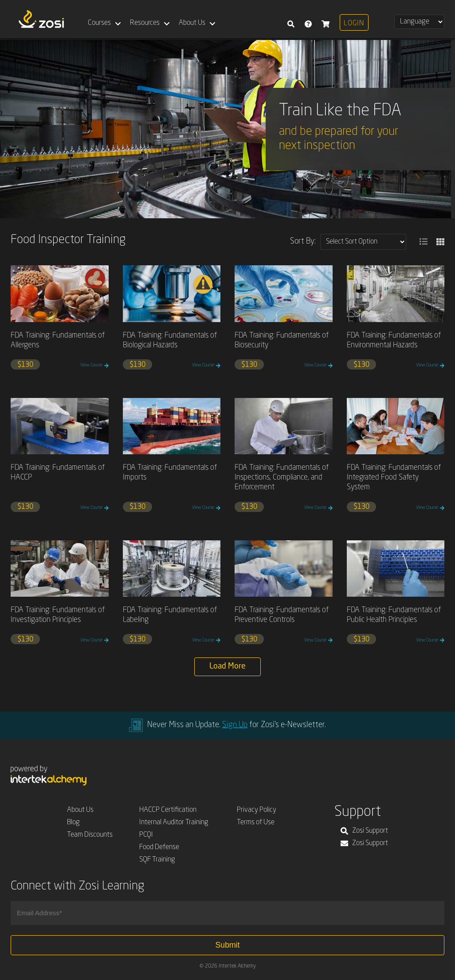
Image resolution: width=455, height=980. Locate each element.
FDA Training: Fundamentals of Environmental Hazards (394, 340)
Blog (73, 823)
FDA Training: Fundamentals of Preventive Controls (282, 615)
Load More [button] (227, 666)
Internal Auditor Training (174, 823)
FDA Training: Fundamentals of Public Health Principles (394, 615)
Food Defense (159, 847)
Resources (145, 23)
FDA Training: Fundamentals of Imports (170, 473)
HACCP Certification (168, 810)
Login (354, 24)
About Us (192, 23)
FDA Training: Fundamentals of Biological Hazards (170, 340)
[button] (424, 242)
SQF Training (157, 860)
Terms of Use (256, 823)
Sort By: (303, 241)
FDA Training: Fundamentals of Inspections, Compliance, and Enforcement (282, 478)
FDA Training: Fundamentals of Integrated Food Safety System (394, 478)
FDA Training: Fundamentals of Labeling (170, 615)
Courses (99, 23)
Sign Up (235, 725)
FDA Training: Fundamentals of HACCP (58, 473)
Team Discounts (90, 835)
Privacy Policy (257, 810)
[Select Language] (419, 22)
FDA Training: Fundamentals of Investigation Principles (58, 615)
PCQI (146, 835)
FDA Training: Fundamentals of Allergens (58, 340)
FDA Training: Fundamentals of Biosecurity (282, 340)
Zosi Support (364, 831)
